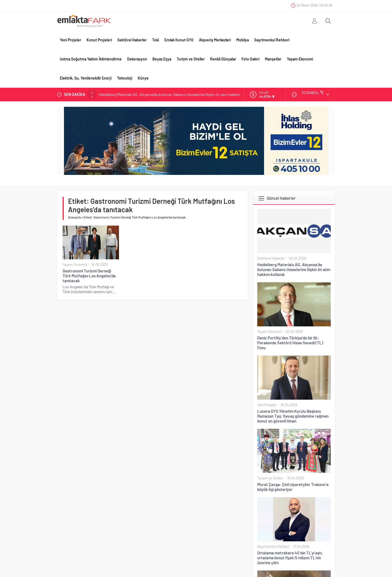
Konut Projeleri (99, 40)
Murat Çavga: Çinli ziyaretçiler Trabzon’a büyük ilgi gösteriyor (293, 487)
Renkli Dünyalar (223, 59)
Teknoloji (125, 78)
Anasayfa (74, 217)
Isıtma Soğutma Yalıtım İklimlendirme (91, 59)
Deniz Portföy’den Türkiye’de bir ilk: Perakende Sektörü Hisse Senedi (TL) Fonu (290, 343)
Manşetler (273, 59)
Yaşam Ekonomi (300, 59)
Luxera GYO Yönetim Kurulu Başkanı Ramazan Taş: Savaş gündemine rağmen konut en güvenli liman (293, 416)
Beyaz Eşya (162, 59)
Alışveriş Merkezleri (215, 40)
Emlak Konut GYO (179, 40)
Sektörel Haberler (132, 40)
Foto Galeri (250, 59)
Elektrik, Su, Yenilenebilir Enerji (86, 78)
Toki (156, 40)
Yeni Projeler (71, 40)
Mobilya (243, 40)
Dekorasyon (137, 59)
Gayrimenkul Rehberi (272, 40)
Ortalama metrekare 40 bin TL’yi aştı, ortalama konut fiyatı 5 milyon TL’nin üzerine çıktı (290, 558)
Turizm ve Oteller (191, 59)
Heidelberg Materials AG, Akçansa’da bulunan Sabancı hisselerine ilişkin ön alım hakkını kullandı (294, 269)
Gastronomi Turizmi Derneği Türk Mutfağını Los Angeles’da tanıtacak (89, 276)
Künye (143, 78)
